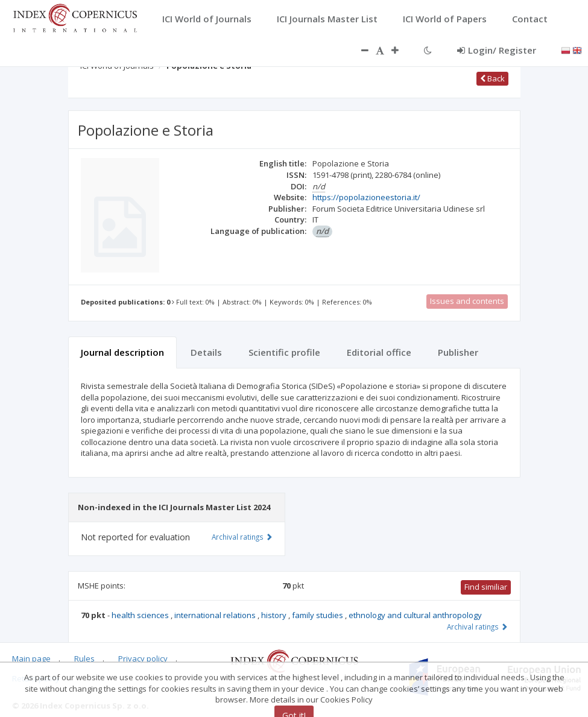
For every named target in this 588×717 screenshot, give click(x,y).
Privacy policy (143, 659)
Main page (31, 659)
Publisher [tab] (458, 352)
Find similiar (486, 587)
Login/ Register (497, 50)
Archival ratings (477, 627)
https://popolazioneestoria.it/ (366, 197)
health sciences (141, 615)
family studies (318, 615)
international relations (216, 615)
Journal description (122, 352)
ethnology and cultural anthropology (415, 615)
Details (206, 352)
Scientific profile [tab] (284, 352)
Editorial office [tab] (379, 352)
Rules (84, 659)
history (275, 615)
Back (492, 78)
